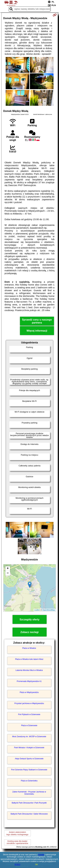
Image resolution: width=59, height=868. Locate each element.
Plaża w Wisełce (29, 648)
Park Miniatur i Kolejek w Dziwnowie (29, 748)
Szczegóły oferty (29, 620)
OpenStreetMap (49, 610)
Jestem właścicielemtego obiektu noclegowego (17, 833)
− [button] (8, 573)
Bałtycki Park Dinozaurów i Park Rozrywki (29, 803)
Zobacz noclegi (30, 632)
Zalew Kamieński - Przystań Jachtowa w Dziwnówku (29, 793)
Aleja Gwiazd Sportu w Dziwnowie (29, 759)
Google (41, 855)
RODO (17, 865)
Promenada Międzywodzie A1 (29, 681)
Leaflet (37, 610)
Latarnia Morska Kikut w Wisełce (29, 670)
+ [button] (8, 569)
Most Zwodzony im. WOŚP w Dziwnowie (29, 737)
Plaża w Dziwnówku (29, 781)
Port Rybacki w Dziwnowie (29, 714)
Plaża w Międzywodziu (29, 692)
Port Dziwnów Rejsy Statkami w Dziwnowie (29, 770)
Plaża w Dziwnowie (29, 725)
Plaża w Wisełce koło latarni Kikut (29, 659)
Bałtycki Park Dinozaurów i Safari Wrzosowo (29, 814)
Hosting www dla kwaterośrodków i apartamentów (17, 842)
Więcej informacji (37, 331)
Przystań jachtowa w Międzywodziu (29, 703)
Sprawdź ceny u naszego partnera (37, 321)
